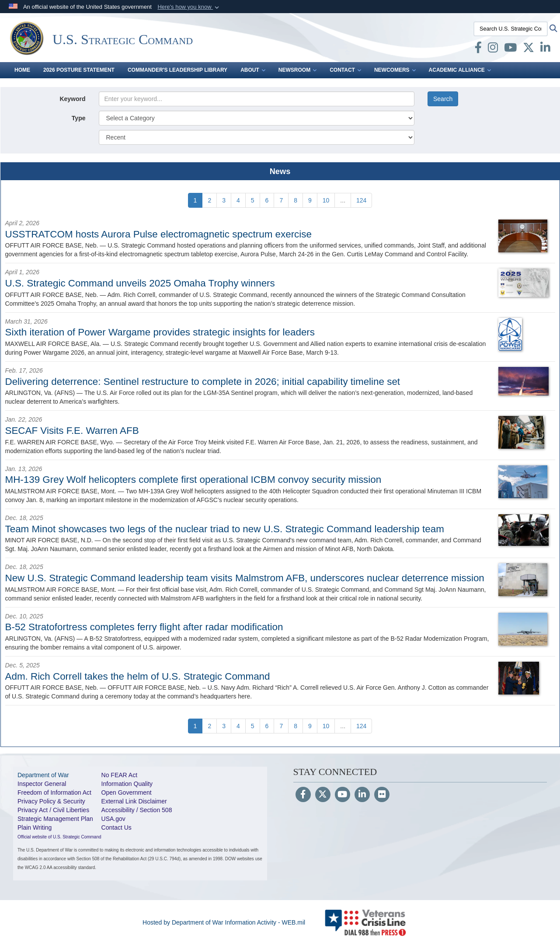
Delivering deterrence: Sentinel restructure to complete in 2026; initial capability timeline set (203, 382)
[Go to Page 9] (310, 200)
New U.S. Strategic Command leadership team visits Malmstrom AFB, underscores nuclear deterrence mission (245, 578)
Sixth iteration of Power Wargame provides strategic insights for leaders (160, 332)
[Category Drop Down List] (257, 118)
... (343, 200)
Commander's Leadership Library (177, 70)
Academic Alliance (460, 70)
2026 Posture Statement (79, 70)
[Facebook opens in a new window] (478, 49)
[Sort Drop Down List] (257, 137)
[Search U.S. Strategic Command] (511, 29)
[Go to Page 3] (224, 200)
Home (22, 70)
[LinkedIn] (362, 795)
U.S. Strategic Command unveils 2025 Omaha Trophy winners (140, 283)
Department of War (43, 775)
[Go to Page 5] (253, 200)
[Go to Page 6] (267, 200)
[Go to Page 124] (361, 200)
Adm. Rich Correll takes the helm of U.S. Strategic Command (138, 676)
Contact (345, 70)
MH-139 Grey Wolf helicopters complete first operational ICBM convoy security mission (193, 480)
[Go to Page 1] (195, 200)
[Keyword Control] (257, 99)
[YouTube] (343, 795)
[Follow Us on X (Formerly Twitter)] (323, 795)
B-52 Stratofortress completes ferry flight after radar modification (144, 627)
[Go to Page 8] (296, 200)
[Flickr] (382, 795)
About (253, 70)
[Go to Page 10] (326, 200)
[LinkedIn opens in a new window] (545, 49)
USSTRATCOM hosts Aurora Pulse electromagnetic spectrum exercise (158, 234)
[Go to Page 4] (238, 200)
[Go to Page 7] (281, 200)
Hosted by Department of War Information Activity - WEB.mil (224, 922)
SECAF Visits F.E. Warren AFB (72, 431)
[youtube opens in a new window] (510, 49)
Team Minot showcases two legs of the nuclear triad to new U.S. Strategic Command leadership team (225, 529)
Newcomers (395, 70)
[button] (189, 7)
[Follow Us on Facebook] (303, 795)
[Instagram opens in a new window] (493, 49)
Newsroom (297, 70)
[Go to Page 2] (209, 200)
